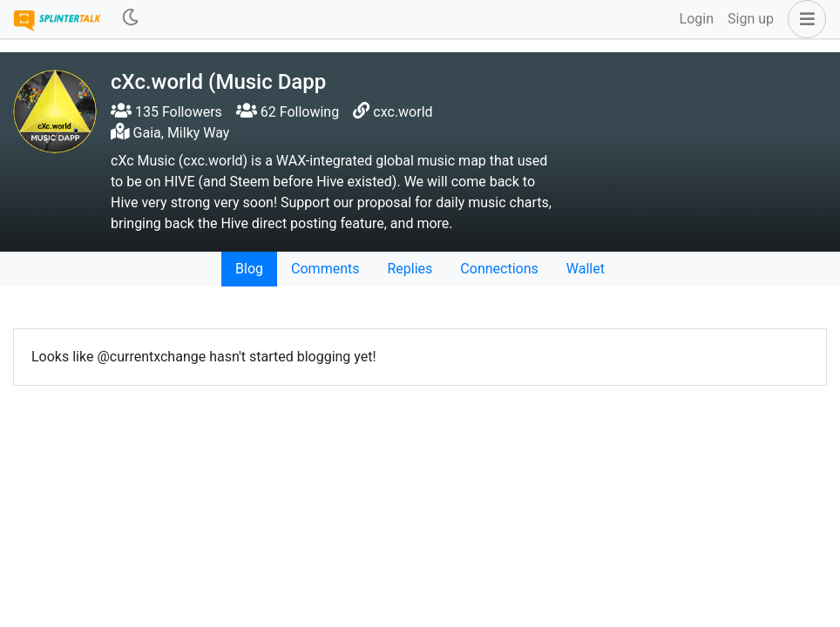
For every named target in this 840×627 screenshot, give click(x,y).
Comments (325, 269)
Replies (410, 269)
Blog (249, 269)
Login (697, 19)
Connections (499, 269)
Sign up (751, 19)
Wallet (586, 269)
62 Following (288, 112)
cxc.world (403, 112)
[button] (803, 19)
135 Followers (166, 112)
